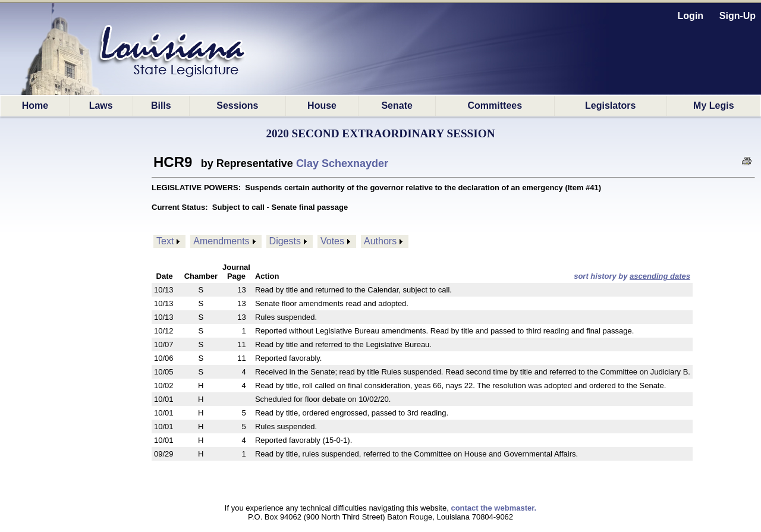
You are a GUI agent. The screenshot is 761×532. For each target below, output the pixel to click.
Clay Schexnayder (342, 163)
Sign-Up (738, 16)
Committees (495, 106)
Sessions (237, 106)
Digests (285, 241)
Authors (380, 241)
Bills (161, 106)
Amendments (221, 241)
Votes (332, 241)
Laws (101, 106)
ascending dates (660, 276)
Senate (397, 106)
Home (35, 106)
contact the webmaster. (493, 508)
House (322, 106)
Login (691, 16)
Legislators (610, 106)
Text (165, 241)
